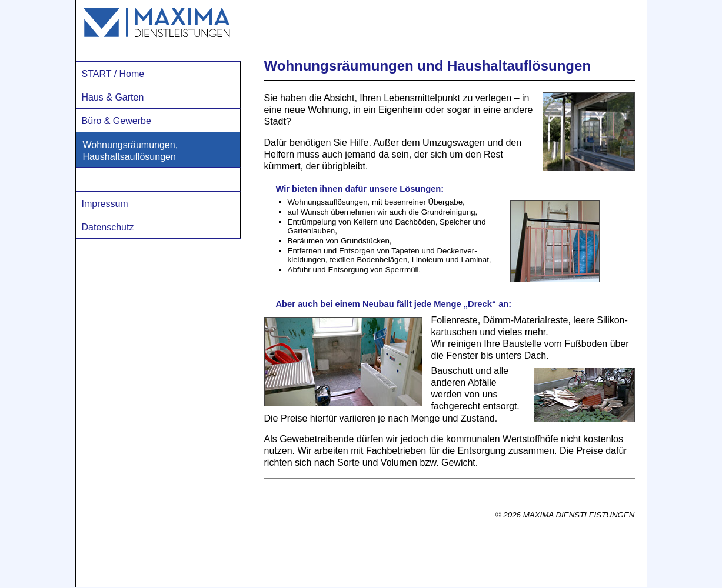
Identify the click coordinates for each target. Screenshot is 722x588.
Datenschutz (108, 227)
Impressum (105, 204)
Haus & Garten (113, 97)
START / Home (113, 74)
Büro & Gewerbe (117, 121)
